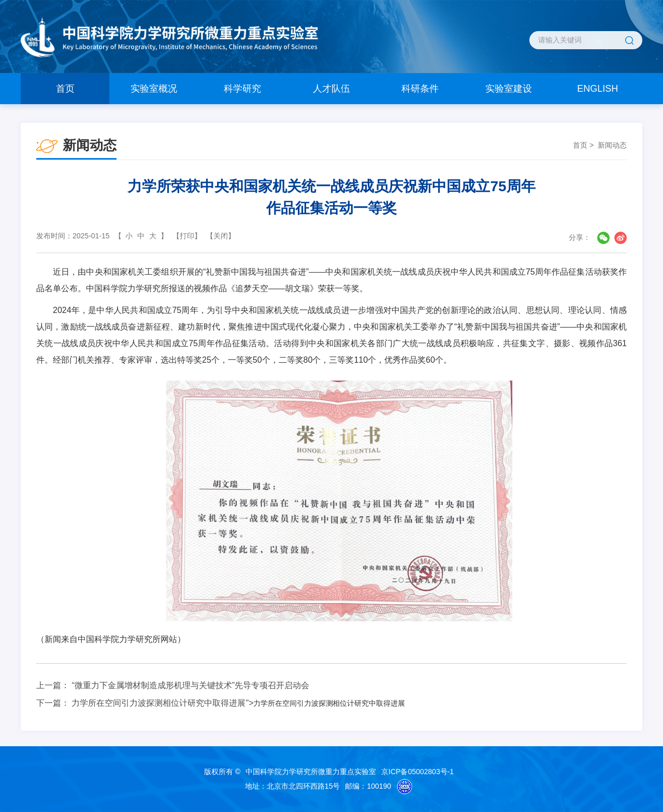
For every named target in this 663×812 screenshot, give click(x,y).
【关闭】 (221, 236)
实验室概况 (154, 89)
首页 (65, 89)
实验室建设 (509, 89)
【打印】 (187, 236)
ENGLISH (597, 89)
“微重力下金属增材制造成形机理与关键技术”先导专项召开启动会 (190, 685)
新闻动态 (612, 145)
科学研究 (242, 89)
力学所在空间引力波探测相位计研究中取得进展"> (238, 703)
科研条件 (420, 89)
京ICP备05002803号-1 (417, 772)
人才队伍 (331, 89)
